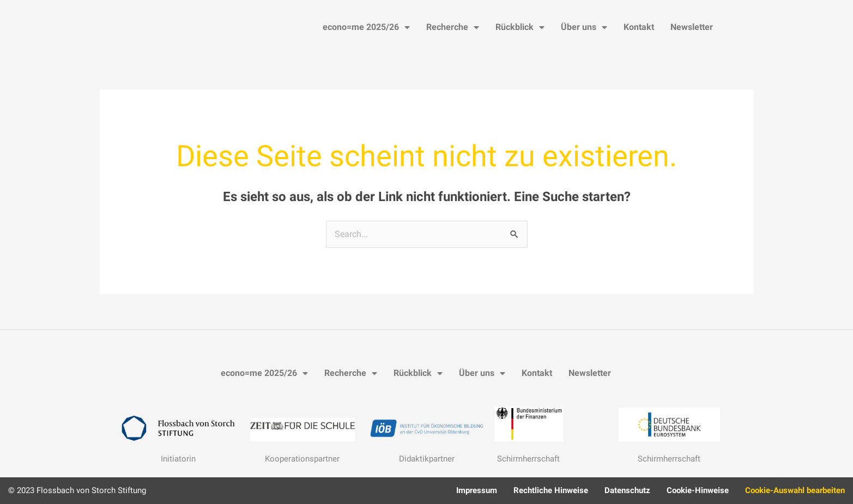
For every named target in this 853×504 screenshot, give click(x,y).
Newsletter (692, 27)
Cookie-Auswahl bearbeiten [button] (795, 490)
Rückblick (520, 27)
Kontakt (639, 27)
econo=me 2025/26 (366, 27)
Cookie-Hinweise (698, 490)
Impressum (477, 490)
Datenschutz (627, 490)
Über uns (584, 27)
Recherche (453, 27)
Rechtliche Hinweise (551, 490)
